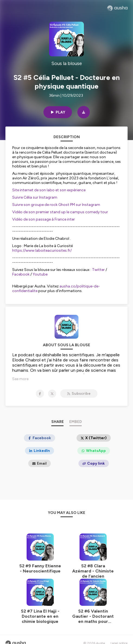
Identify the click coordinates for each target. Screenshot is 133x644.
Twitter (98, 270)
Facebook (21, 274)
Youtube (40, 274)
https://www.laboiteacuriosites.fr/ (42, 250)
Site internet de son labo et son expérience (49, 190)
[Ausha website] (117, 8)
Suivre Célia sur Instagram (35, 197)
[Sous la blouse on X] (52, 394)
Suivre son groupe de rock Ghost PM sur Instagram (56, 205)
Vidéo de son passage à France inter (44, 219)
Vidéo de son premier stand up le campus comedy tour (60, 212)
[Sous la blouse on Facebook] (40, 394)
